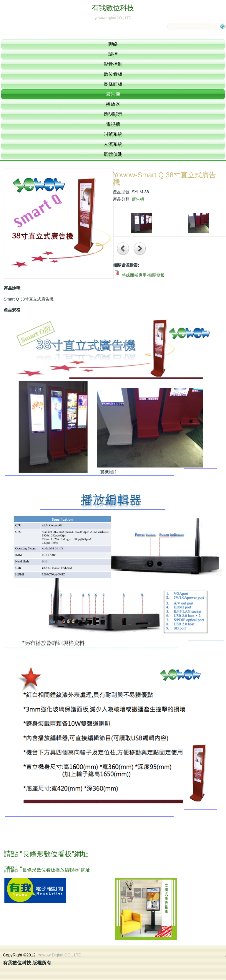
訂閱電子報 (35, 891)
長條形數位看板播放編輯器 (51, 870)
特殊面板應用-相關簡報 (143, 275)
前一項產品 (123, 249)
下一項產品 (140, 249)
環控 (113, 54)
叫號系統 (113, 134)
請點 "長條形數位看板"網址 (46, 854)
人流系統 (113, 144)
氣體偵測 (113, 154)
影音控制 (113, 64)
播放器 (113, 104)
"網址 (84, 870)
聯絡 (113, 44)
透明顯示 (113, 114)
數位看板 (113, 74)
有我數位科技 (113, 8)
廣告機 (113, 94)
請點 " (13, 869)
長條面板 (113, 84)
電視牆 (113, 124)
